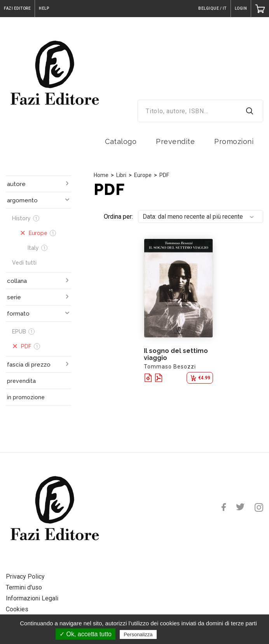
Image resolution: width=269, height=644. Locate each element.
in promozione (26, 397)
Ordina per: (118, 217)
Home (101, 175)
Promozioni (234, 141)
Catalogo (121, 141)
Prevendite (175, 141)
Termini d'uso (24, 587)
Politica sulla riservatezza (191, 634)
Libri (121, 175)
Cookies (17, 609)
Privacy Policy (25, 576)
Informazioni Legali (32, 598)
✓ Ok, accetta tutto (86, 634)
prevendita (21, 381)
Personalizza (138, 634)
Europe (143, 175)
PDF (164, 175)
